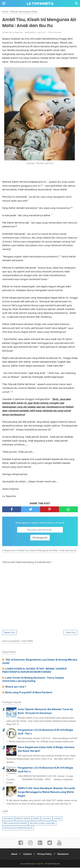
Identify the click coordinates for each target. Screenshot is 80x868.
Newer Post (10, 633)
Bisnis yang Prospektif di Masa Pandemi (29, 693)
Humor (58, 819)
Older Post (70, 633)
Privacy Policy (45, 854)
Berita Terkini (23, 819)
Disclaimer (64, 854)
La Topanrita (40, 4)
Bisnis (36, 819)
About (14, 854)
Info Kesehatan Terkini (15, 824)
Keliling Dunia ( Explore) (42, 824)
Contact (27, 854)
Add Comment (55, 33)
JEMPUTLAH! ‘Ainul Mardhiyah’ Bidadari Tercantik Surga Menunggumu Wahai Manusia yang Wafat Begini (46, 792)
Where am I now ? (16, 687)
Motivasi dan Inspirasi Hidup (18, 828)
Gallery (47, 819)
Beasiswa (8, 819)
